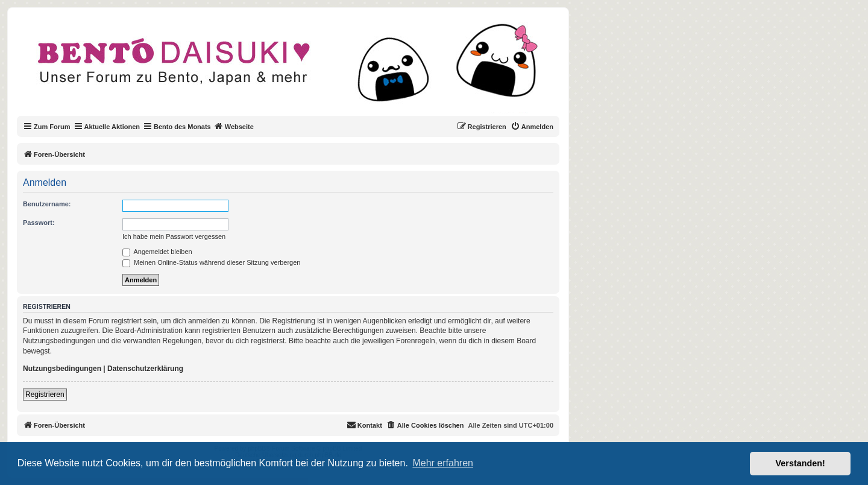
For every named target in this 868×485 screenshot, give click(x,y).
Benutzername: (47, 204)
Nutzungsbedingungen (62, 369)
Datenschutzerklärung (145, 369)
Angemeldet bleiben (157, 252)
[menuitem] (532, 127)
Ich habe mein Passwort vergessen (174, 236)
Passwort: (39, 223)
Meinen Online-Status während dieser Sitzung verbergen (211, 262)
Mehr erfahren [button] (443, 463)
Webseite (234, 126)
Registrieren (45, 395)
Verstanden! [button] (800, 463)
